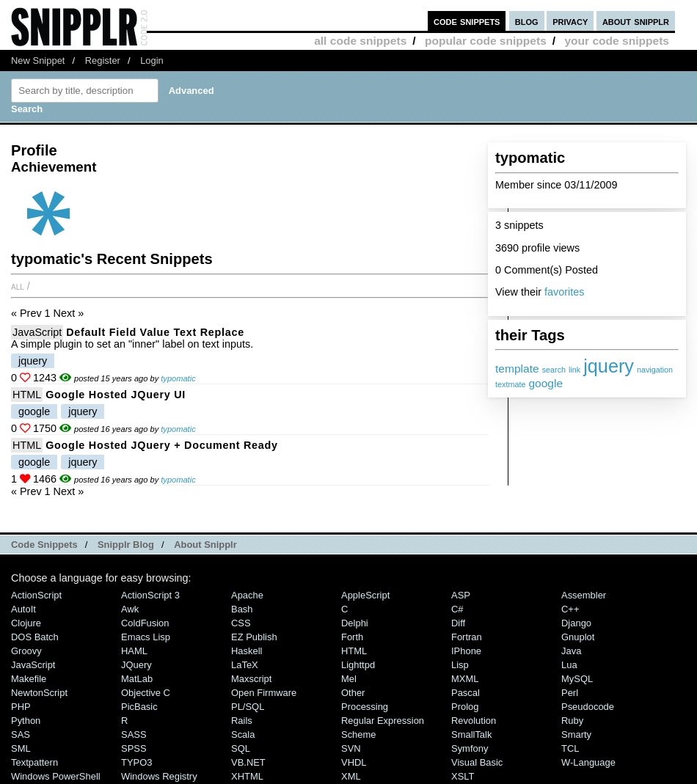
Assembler (584, 595)
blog (527, 21)
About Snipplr (205, 545)
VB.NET (248, 762)
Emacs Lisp (146, 637)
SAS (21, 734)
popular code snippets (486, 41)
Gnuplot (578, 637)
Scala (243, 734)
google (545, 383)
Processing (365, 707)
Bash (242, 609)
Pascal (466, 693)
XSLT (463, 776)
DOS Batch (35, 637)
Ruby (572, 721)
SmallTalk (471, 734)
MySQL (577, 679)
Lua (569, 665)
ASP (461, 595)
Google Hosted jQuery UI (116, 395)
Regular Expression (383, 721)
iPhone (466, 651)
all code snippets (360, 41)
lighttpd (358, 665)
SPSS (134, 748)
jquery (609, 366)
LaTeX (245, 665)
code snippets (467, 21)
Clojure (26, 623)
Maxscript (251, 679)
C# (457, 609)
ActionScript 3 (150, 595)
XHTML (247, 776)
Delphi (355, 623)
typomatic (178, 378)
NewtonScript (39, 693)
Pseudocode (588, 707)
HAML (134, 651)
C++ (570, 609)
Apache (247, 595)
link (574, 370)
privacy (570, 21)
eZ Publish (254, 637)
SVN (351, 748)
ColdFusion (145, 623)
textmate (510, 384)
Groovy (26, 651)
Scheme (359, 734)
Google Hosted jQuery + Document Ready (162, 445)
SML (21, 748)
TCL (570, 748)
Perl (570, 693)
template (517, 369)
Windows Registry (159, 776)
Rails (242, 721)
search (554, 370)
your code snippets (617, 41)
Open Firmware (264, 693)
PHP (21, 707)
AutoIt (23, 609)
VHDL (354, 762)
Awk (130, 609)
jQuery (136, 665)
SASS (134, 734)
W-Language (588, 762)
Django (576, 623)
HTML (27, 395)
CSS (241, 623)
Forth (352, 637)
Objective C (146, 693)
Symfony (470, 748)
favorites (564, 292)
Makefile (29, 679)
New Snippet (38, 61)
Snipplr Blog (126, 545)
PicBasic (139, 707)
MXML (465, 679)
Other (353, 693)
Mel (349, 679)
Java (571, 651)
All (18, 286)
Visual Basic (477, 762)
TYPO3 (136, 762)
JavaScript (37, 332)
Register (103, 61)
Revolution (474, 721)
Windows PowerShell (56, 776)
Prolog (465, 707)
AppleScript (365, 595)
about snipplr (636, 21)
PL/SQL (248, 707)
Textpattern (34, 762)
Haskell (247, 651)
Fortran (467, 637)
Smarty (576, 734)
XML (351, 776)
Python (26, 721)
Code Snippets (44, 545)
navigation (655, 370)
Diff (458, 623)
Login (152, 61)
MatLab (137, 679)
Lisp (460, 665)
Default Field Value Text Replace (155, 332)
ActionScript (36, 595)
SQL (241, 748)
